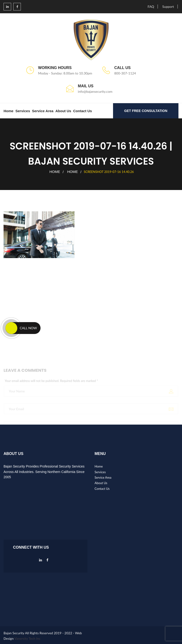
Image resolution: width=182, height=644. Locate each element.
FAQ (151, 7)
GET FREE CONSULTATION (146, 111)
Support (168, 7)
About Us (63, 111)
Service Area (43, 111)
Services (23, 111)
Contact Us (83, 111)
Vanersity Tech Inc (28, 638)
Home (9, 111)
